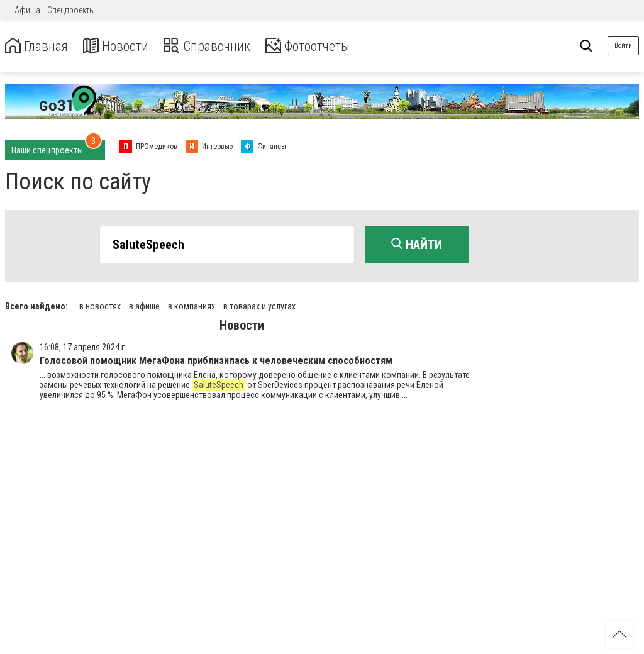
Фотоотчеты (332, 46)
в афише (144, 304)
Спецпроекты (71, 10)
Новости (125, 46)
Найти (417, 245)
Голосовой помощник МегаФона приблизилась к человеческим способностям (216, 358)
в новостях (100, 304)
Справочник (222, 46)
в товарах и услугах (259, 304)
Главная (40, 46)
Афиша (27, 10)
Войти (623, 46)
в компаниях (192, 304)
